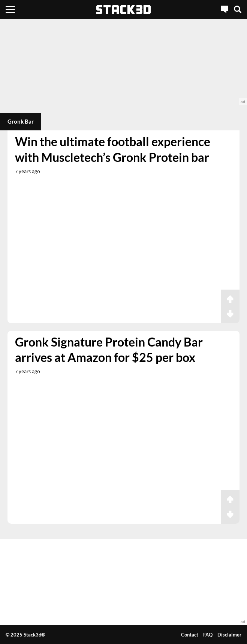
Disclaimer (229, 635)
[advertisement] (123, 62)
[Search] (238, 9)
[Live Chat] (225, 9)
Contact (190, 635)
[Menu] (10, 9)
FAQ (208, 635)
